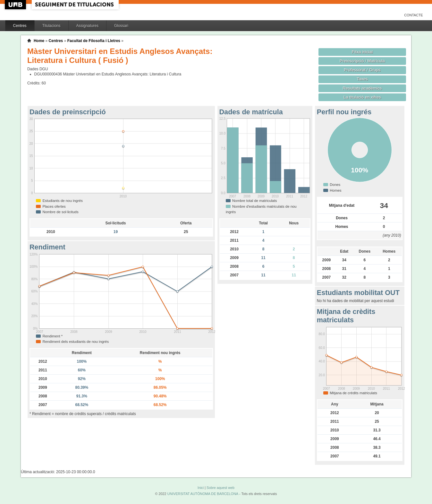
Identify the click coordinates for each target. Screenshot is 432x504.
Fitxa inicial (362, 52)
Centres (20, 26)
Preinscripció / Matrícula (362, 61)
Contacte (414, 15)
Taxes (362, 79)
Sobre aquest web (220, 488)
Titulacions (51, 26)
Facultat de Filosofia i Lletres (94, 41)
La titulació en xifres (362, 97)
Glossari (121, 26)
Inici (201, 488)
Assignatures (87, 26)
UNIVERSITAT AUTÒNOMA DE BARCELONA (203, 494)
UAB (16, 5)
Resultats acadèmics (362, 88)
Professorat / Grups (362, 70)
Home (39, 41)
